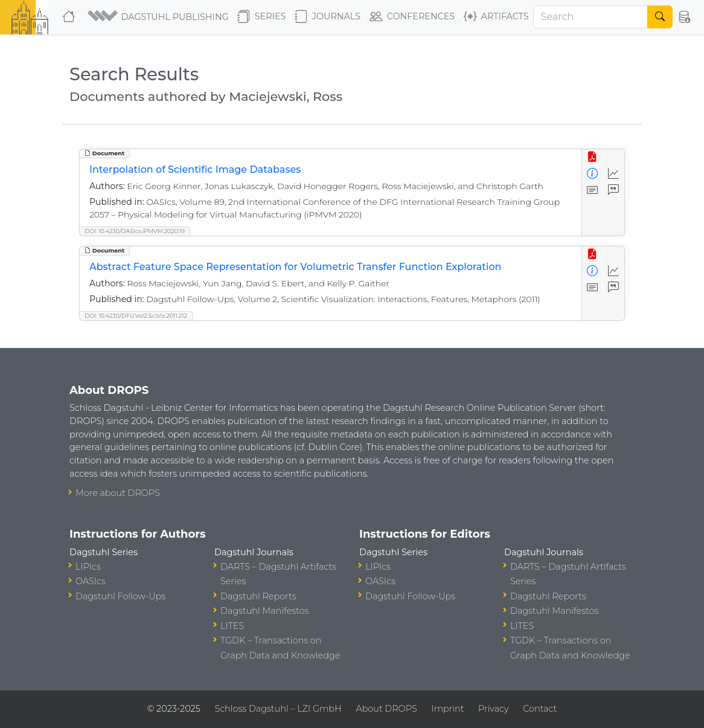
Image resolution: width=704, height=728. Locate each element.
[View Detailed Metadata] (593, 174)
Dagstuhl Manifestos (264, 611)
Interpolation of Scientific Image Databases (195, 169)
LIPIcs (88, 567)
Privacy (493, 709)
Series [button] (262, 17)
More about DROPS (118, 493)
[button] (158, 17)
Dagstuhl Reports (258, 596)
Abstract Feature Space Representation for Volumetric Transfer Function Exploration (295, 267)
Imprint (447, 709)
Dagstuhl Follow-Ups (120, 596)
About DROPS (386, 709)
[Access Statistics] (614, 174)
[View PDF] (593, 157)
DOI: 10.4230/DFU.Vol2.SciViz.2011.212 (136, 316)
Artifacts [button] (496, 17)
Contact (540, 709)
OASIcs (91, 581)
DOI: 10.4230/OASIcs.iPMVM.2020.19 (135, 231)
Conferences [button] (412, 17)
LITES (232, 626)
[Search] (591, 17)
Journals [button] (328, 17)
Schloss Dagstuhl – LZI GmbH (278, 709)
